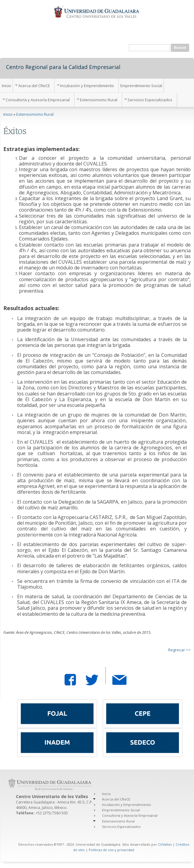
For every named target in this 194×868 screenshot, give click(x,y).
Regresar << (179, 650)
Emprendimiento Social (141, 86)
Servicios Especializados (150, 100)
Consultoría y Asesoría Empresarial (38, 100)
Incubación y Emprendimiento (87, 86)
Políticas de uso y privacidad (111, 850)
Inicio (6, 86)
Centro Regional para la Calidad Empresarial (63, 67)
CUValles (165, 844)
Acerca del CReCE (34, 86)
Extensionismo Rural (99, 100)
